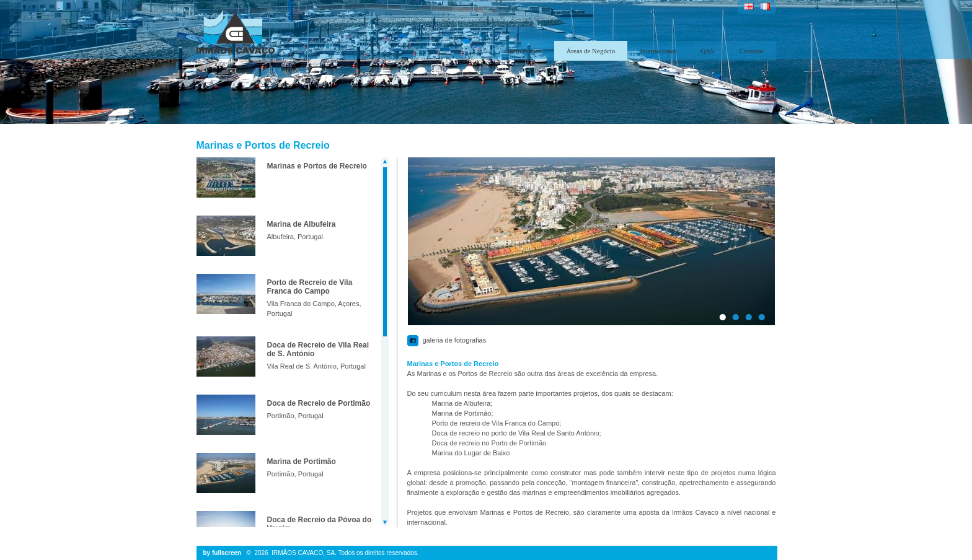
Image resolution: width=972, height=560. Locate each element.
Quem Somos (523, 51)
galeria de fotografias (455, 340)
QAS (707, 51)
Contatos (751, 51)
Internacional (658, 51)
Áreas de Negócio (591, 51)
